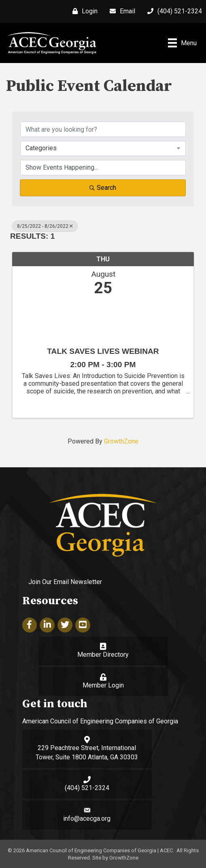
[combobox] (103, 148)
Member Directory (103, 655)
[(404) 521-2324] (173, 11)
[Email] (120, 11)
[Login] (83, 11)
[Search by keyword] (103, 129)
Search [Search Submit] (103, 188)
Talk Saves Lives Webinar (103, 351)
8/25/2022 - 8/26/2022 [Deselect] (45, 226)
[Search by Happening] (103, 168)
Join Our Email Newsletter (65, 582)
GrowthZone (121, 441)
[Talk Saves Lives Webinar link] (103, 320)
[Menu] (182, 43)
